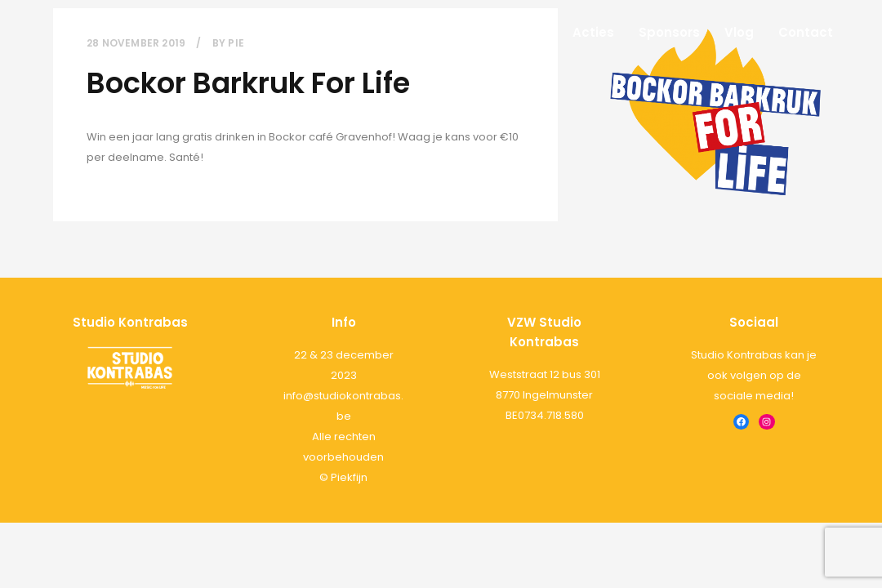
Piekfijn (349, 477)
